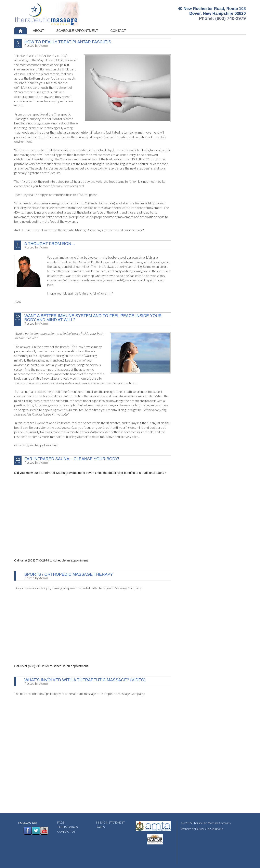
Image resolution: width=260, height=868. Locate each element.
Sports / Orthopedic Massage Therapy (69, 574)
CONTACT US (66, 832)
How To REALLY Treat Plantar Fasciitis (68, 42)
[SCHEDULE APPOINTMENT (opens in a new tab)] (77, 31)
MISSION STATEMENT (110, 822)
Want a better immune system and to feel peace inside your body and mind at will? (93, 318)
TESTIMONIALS (67, 827)
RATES (100, 827)
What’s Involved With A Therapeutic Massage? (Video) (85, 680)
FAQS (61, 822)
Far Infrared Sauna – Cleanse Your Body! (72, 459)
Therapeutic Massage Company (57, 14)
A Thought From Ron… (50, 244)
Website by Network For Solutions (202, 829)
